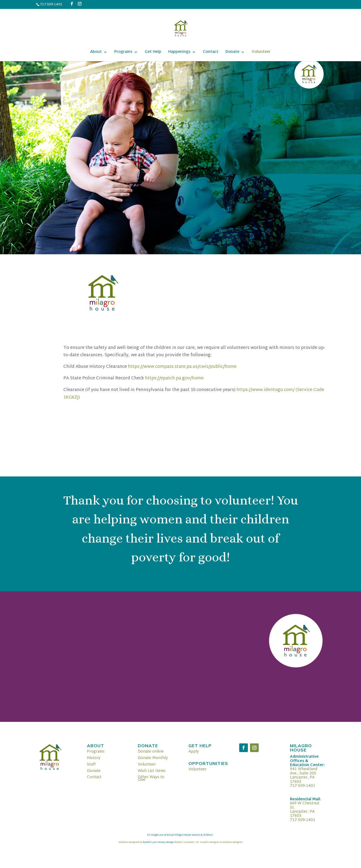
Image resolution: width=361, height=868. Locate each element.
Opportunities (208, 763)
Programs (123, 53)
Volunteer (261, 53)
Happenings (179, 53)
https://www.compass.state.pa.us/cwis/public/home (182, 367)
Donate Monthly (153, 758)
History (94, 758)
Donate (232, 53)
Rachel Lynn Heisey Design (158, 842)
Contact (211, 53)
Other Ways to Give (151, 779)
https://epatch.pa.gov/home (174, 378)
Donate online (151, 752)
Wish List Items (152, 771)
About (96, 53)
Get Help (153, 53)
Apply (194, 752)
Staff (91, 765)
